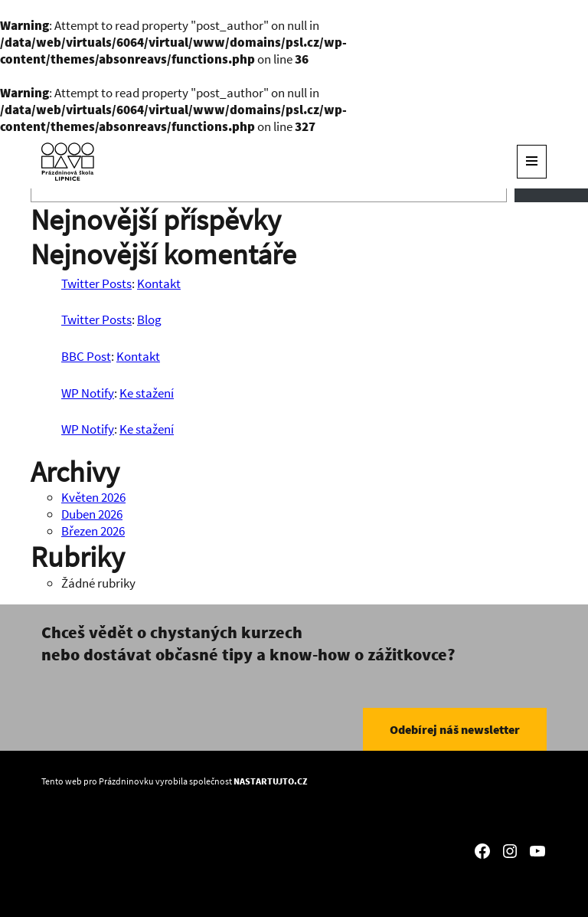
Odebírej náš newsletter (455, 729)
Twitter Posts (96, 283)
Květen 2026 (93, 497)
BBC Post (86, 356)
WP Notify (88, 393)
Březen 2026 (93, 531)
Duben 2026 (92, 514)
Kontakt (159, 283)
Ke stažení (147, 393)
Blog (149, 319)
